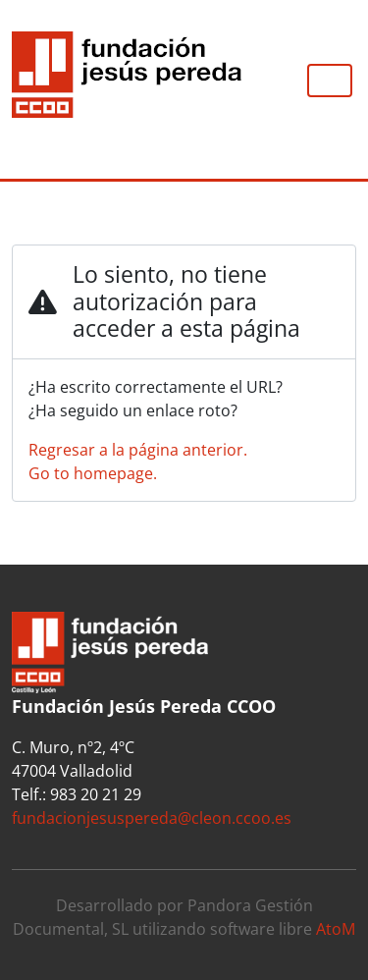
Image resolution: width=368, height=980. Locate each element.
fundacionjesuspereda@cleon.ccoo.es (152, 818)
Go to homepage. (93, 473)
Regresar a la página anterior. (138, 450)
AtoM (336, 929)
